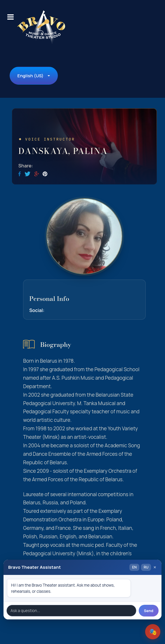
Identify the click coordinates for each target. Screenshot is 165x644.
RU (146, 567)
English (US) (31, 76)
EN (134, 567)
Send (149, 611)
